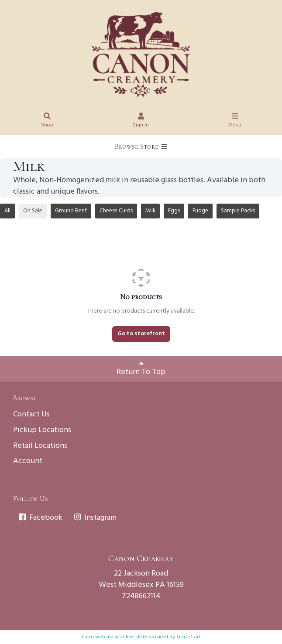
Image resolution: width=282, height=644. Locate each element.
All (7, 211)
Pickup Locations (42, 430)
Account (28, 461)
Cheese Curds (116, 211)
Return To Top (141, 369)
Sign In (141, 121)
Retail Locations (40, 446)
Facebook (40, 518)
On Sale (33, 211)
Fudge (200, 211)
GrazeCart (188, 637)
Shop (47, 121)
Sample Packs (238, 211)
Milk (150, 211)
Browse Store (141, 147)
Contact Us (31, 414)
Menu (235, 121)
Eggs (174, 211)
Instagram (95, 518)
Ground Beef (71, 211)
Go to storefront (141, 334)
